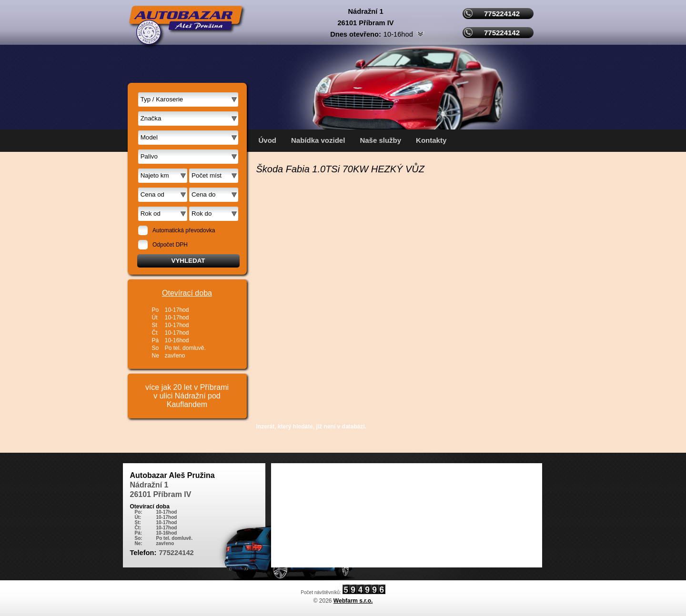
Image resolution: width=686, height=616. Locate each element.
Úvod (268, 140)
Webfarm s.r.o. (353, 601)
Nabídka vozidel (318, 140)
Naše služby (380, 140)
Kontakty (431, 140)
